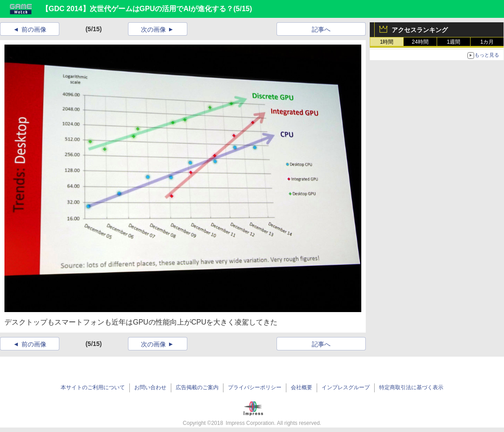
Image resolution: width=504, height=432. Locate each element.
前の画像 (34, 29)
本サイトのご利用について (93, 387)
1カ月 (487, 42)
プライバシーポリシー (255, 387)
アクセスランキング (420, 30)
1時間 (387, 42)
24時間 (420, 42)
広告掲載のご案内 (197, 387)
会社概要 (302, 387)
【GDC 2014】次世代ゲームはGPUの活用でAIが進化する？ (137, 9)
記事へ (321, 29)
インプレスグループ (346, 387)
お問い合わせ (150, 387)
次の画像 (153, 29)
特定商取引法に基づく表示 (411, 387)
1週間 (454, 42)
